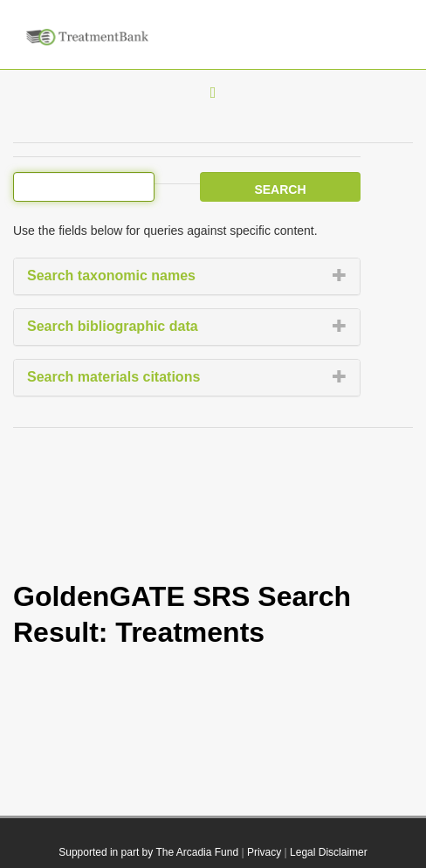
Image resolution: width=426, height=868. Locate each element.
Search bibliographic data (113, 326)
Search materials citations (113, 377)
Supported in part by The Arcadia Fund (148, 852)
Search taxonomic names (111, 276)
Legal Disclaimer (329, 852)
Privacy (264, 852)
